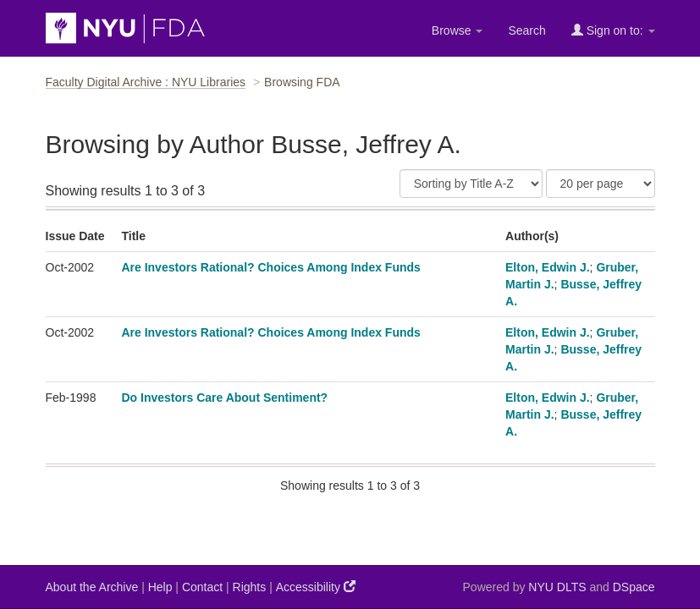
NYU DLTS (557, 587)
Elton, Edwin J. (548, 267)
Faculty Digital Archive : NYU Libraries (146, 82)
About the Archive (92, 587)
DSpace (634, 587)
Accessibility (316, 587)
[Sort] (471, 184)
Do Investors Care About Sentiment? (224, 398)
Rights (250, 587)
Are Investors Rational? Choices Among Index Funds (270, 267)
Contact (202, 587)
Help (160, 587)
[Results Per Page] (601, 184)
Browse (457, 30)
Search (526, 30)
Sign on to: (613, 30)
